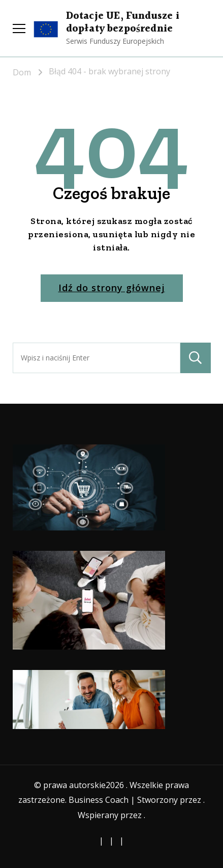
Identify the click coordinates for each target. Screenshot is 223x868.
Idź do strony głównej (112, 288)
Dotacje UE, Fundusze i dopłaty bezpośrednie (123, 23)
